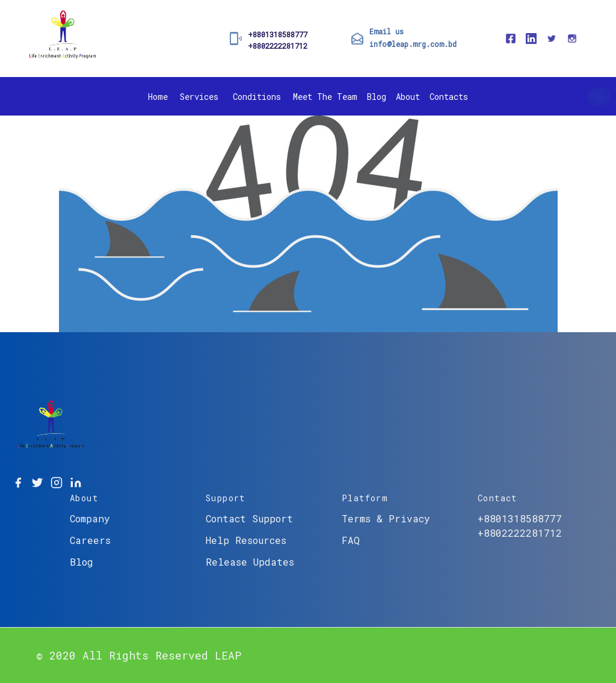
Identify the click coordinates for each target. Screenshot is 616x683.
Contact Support (249, 518)
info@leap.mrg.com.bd (413, 44)
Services (199, 97)
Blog (377, 97)
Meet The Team (325, 97)
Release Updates (250, 562)
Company (90, 518)
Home (158, 97)
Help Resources (246, 540)
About (408, 97)
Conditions (257, 97)
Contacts (449, 97)
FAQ (351, 540)
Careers (90, 540)
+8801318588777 (278, 34)
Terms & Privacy (386, 518)
